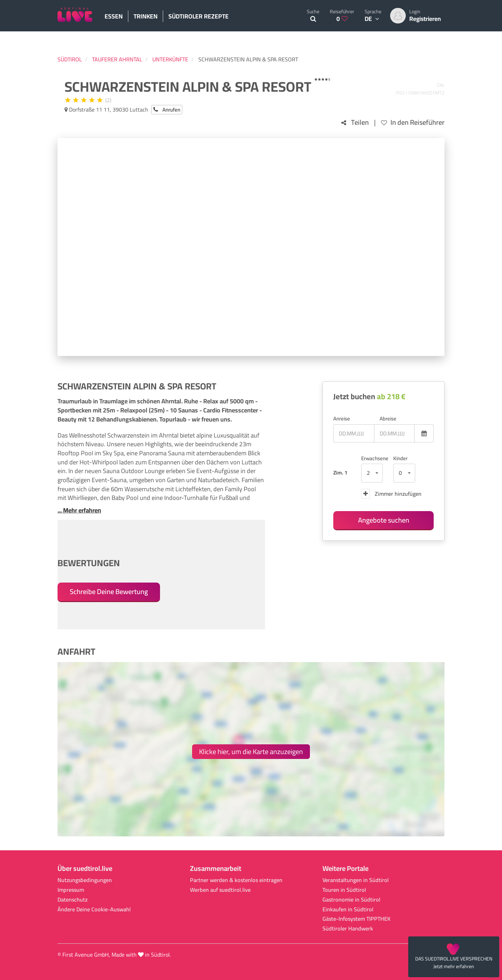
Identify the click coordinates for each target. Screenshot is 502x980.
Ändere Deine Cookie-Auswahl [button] (94, 909)
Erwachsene (372, 458)
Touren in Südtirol (344, 890)
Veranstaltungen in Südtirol (356, 880)
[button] (372, 473)
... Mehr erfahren (79, 510)
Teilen (355, 123)
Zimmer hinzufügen (391, 494)
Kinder (400, 458)
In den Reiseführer (413, 123)
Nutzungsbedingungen (85, 880)
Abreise (388, 419)
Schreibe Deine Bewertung (109, 591)
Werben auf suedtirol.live (220, 890)
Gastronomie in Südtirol (351, 900)
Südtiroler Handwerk (348, 929)
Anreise (342, 419)
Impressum (71, 890)
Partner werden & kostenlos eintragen (236, 880)
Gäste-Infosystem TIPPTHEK (356, 919)
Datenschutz (73, 900)
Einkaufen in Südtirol (348, 909)
